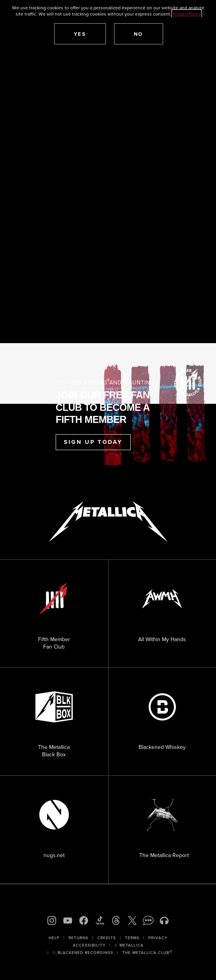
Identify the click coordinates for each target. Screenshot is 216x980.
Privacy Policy (187, 14)
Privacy (158, 938)
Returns (78, 938)
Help (54, 938)
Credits (107, 938)
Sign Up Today (93, 442)
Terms (132, 938)
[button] (80, 34)
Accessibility (89, 945)
